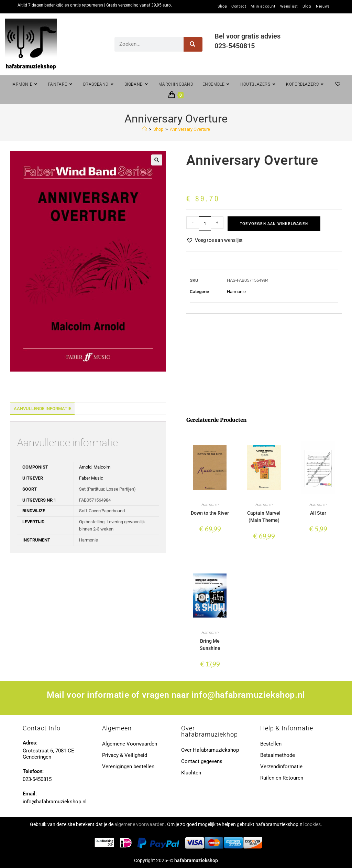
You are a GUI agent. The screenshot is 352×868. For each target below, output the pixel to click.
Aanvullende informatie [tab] (42, 409)
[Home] (145, 129)
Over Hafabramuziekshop (210, 750)
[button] (157, 160)
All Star (318, 513)
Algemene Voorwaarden (130, 744)
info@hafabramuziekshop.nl (248, 695)
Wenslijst (289, 7)
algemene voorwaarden (140, 824)
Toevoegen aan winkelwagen (274, 224)
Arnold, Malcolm (95, 467)
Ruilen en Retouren (282, 778)
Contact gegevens (202, 761)
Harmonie (236, 292)
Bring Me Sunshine (210, 645)
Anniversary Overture (190, 129)
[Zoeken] (193, 44)
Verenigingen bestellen (128, 767)
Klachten (191, 773)
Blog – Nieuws (316, 7)
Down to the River (210, 513)
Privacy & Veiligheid (125, 755)
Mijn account (263, 7)
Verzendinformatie (281, 767)
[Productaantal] (205, 224)
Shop (222, 7)
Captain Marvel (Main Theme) (264, 517)
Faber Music (91, 478)
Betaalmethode (278, 755)
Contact (239, 7)
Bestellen (271, 744)
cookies (313, 824)
